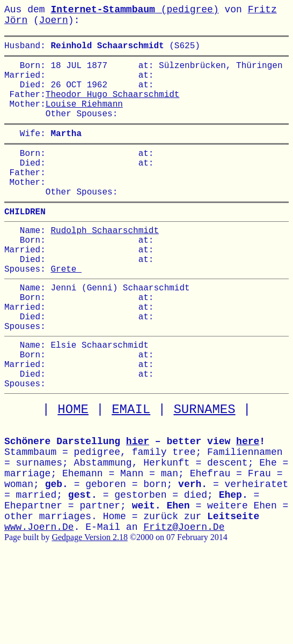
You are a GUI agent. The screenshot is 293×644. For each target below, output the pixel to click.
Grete (66, 309)
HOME (73, 472)
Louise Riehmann (84, 116)
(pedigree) (134, 10)
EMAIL (131, 472)
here (248, 504)
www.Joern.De (39, 589)
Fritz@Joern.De (184, 589)
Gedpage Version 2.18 (89, 599)
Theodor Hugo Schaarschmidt (113, 104)
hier (138, 504)
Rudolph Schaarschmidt (105, 262)
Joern (54, 20)
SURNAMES (204, 472)
